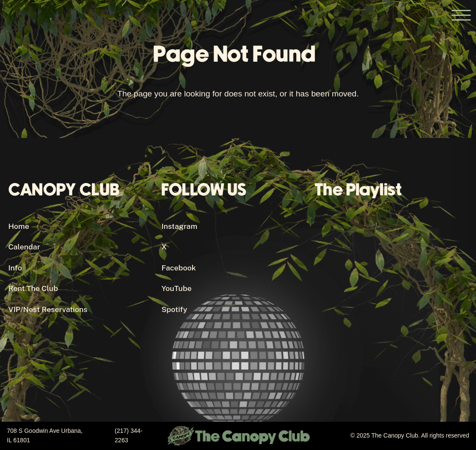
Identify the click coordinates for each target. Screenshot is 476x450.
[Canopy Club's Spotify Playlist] (391, 296)
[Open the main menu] (461, 15)
